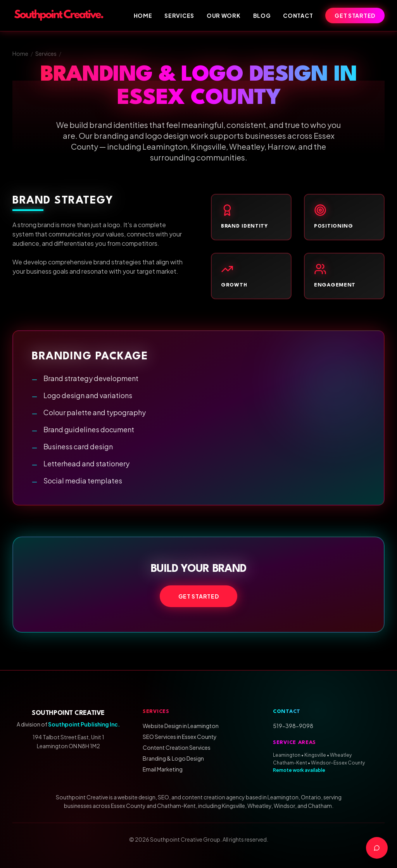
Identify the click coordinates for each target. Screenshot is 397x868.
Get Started (355, 16)
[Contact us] (377, 848)
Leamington (287, 755)
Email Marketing (163, 769)
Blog (262, 16)
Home (143, 16)
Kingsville (315, 755)
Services (179, 16)
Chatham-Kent (290, 763)
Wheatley (341, 755)
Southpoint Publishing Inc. (84, 724)
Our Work (224, 16)
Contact (298, 16)
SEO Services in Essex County (180, 737)
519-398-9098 (293, 726)
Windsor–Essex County (338, 763)
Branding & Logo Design (173, 758)
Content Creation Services (177, 747)
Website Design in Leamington (181, 726)
